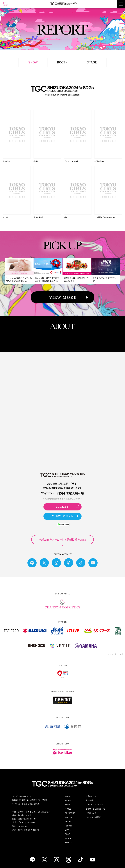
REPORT (69, 823)
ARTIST (68, 818)
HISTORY (69, 840)
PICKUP (68, 835)
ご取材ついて (91, 810)
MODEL (68, 806)
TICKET (68, 503)
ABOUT (68, 793)
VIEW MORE (65, 513)
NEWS (68, 802)
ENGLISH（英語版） (94, 814)
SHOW (12, 10)
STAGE (92, 62)
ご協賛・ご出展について (95, 806)
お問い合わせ (91, 793)
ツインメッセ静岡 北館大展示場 (62, 490)
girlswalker (30, 819)
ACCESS (68, 814)
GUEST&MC (70, 810)
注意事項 (89, 797)
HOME (4, 10)
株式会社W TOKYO (31, 827)
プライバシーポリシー (95, 802)
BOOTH (62, 62)
